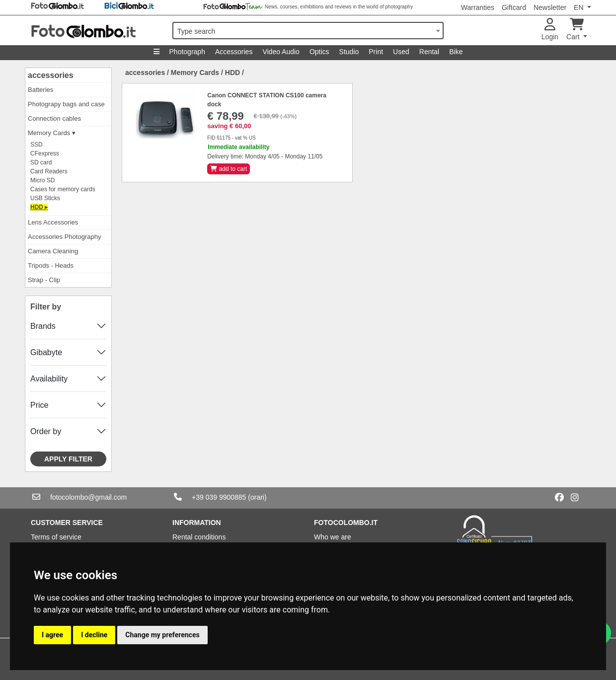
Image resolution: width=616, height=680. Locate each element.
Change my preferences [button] (162, 635)
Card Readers (49, 171)
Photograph (187, 52)
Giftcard (514, 7)
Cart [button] (575, 30)
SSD (37, 145)
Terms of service (56, 537)
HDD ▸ (39, 207)
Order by (46, 431)
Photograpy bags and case (66, 104)
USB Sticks (45, 198)
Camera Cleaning (53, 251)
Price (39, 405)
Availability (49, 379)
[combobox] (308, 31)
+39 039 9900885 (219, 497)
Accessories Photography (64, 237)
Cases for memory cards (63, 189)
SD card (41, 162)
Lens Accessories (53, 222)
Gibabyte (46, 352)
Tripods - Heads (51, 265)
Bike (456, 52)
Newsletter (550, 7)
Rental (429, 52)
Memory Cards (195, 73)
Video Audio (281, 52)
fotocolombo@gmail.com (88, 497)
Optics (319, 52)
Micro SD (42, 180)
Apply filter (68, 459)
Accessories (234, 52)
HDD (232, 73)
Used (401, 52)
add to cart (229, 169)
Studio (349, 52)
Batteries (40, 90)
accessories (51, 75)
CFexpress (45, 153)
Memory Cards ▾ (52, 133)
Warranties (478, 7)
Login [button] (550, 30)
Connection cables (54, 118)
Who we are (333, 537)
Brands (43, 326)
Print (376, 52)
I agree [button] (52, 635)
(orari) (257, 497)
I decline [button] (94, 635)
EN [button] (579, 7)
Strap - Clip (44, 280)
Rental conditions (199, 537)
